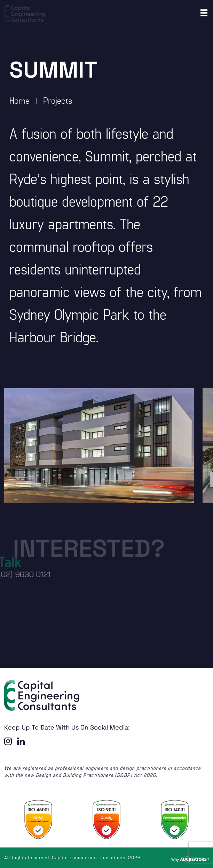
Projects (58, 100)
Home (19, 100)
